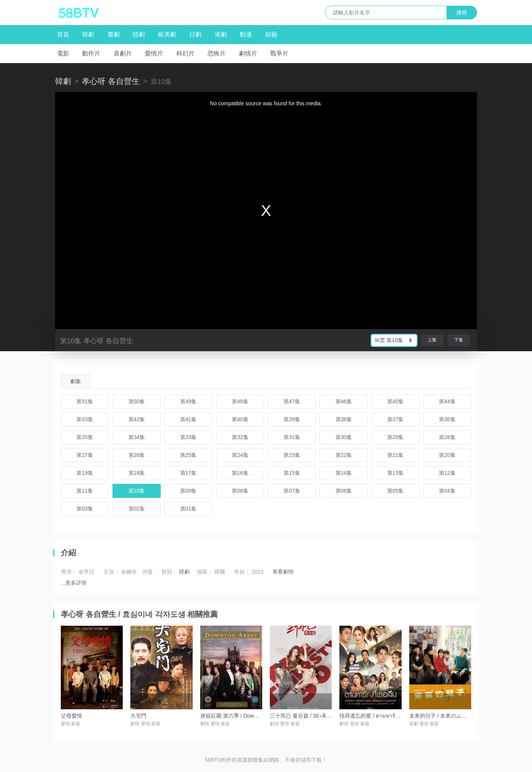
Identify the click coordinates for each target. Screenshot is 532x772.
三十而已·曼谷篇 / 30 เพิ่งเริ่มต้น (307, 716)
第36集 (447, 419)
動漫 (246, 34)
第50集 (137, 401)
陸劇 (139, 34)
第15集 (292, 473)
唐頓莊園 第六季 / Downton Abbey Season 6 (253, 716)
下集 (459, 340)
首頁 (63, 34)
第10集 (137, 491)
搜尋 (462, 13)
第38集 (344, 419)
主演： (111, 572)
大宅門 (138, 716)
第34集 (137, 437)
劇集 (76, 381)
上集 (432, 340)
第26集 (137, 455)
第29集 (396, 437)
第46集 (344, 401)
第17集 (188, 473)
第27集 (85, 455)
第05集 (396, 491)
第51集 (85, 401)
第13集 (396, 473)
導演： (69, 572)
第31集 (292, 437)
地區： (205, 572)
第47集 (292, 401)
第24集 (240, 455)
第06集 (344, 491)
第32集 (240, 437)
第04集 (447, 491)
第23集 (292, 455)
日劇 (195, 34)
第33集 (188, 437)
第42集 (137, 419)
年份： (242, 572)
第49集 (188, 401)
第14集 (344, 473)
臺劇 (114, 34)
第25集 (188, 455)
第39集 (292, 419)
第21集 (396, 455)
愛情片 (154, 53)
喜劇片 (123, 53)
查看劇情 (283, 572)
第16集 (240, 473)
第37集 (396, 419)
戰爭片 (279, 53)
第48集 (240, 401)
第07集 (292, 491)
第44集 (447, 401)
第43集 (85, 419)
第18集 (137, 473)
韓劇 (88, 34)
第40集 (240, 419)
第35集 (85, 437)
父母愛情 (71, 716)
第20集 (447, 455)
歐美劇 (167, 34)
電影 (63, 53)
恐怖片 (217, 53)
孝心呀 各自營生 (111, 81)
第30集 (344, 437)
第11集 (85, 491)
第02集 (137, 509)
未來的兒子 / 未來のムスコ (441, 716)
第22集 (344, 455)
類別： (169, 572)
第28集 (447, 437)
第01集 (188, 509)
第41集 (188, 419)
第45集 (396, 401)
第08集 (240, 491)
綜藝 (271, 34)
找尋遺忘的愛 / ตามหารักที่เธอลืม (378, 716)
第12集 (447, 473)
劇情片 (248, 53)
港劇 (221, 34)
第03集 (85, 509)
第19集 (85, 473)
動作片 (91, 53)
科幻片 (185, 53)
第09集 (188, 491)
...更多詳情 (74, 583)
